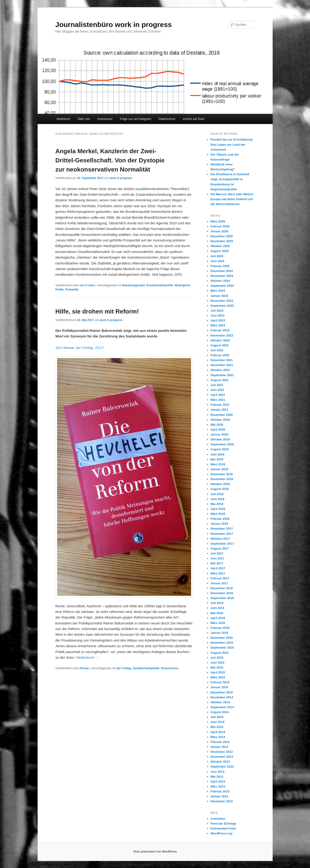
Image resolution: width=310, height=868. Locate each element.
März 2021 (218, 400)
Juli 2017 (217, 553)
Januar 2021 (219, 410)
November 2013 (222, 757)
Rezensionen (170, 668)
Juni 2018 (218, 499)
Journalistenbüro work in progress (114, 25)
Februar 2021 (220, 405)
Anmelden (218, 819)
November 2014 (222, 697)
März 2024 (218, 291)
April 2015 (218, 672)
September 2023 (222, 306)
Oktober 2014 (220, 702)
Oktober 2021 (220, 370)
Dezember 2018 (222, 474)
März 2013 (218, 786)
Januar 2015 (219, 687)
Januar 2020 (219, 434)
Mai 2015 (217, 667)
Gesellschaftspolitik (160, 285)
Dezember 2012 (222, 801)
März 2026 (218, 221)
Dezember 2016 (222, 588)
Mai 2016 (217, 613)
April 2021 (218, 395)
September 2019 (222, 444)
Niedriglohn (182, 285)
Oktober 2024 (220, 281)
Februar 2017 (220, 578)
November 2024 (222, 276)
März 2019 (218, 464)
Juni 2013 (218, 772)
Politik (60, 290)
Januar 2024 (219, 296)
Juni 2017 (218, 558)
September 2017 (222, 544)
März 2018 (218, 514)
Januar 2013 (219, 796)
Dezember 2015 (222, 638)
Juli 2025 (217, 256)
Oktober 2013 (220, 762)
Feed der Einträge (224, 824)
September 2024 (222, 286)
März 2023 (218, 325)
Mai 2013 (217, 777)
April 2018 (218, 509)
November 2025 (222, 241)
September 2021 (222, 375)
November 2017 (222, 534)
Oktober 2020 (220, 420)
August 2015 (220, 653)
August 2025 (220, 251)
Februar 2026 (220, 226)
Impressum (105, 119)
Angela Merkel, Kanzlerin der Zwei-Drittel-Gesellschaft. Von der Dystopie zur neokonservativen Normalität (110, 160)
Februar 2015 (220, 682)
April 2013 (218, 782)
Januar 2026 (219, 231)
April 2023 (218, 320)
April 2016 (218, 618)
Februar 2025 (220, 266)
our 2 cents (87, 285)
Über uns (84, 119)
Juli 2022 (217, 350)
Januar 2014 (219, 747)
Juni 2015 (218, 663)
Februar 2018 (220, 519)
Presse (84, 668)
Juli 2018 (217, 494)
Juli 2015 (217, 658)
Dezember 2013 (222, 752)
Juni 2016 (218, 608)
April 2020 (218, 430)
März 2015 (218, 677)
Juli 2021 (217, 385)
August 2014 (220, 712)
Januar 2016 (219, 633)
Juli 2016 (217, 603)
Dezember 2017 (222, 529)
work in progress (121, 178)
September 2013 (222, 767)
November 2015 (222, 643)
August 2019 (220, 449)
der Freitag (124, 668)
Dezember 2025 (222, 236)
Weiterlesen (88, 657)
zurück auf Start (194, 119)
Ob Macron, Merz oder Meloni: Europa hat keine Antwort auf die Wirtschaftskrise (232, 199)
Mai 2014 (217, 727)
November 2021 (222, 365)
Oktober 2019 (220, 439)
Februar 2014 (220, 742)
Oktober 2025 (220, 246)
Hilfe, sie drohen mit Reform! (97, 311)
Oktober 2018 (220, 484)
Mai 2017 (217, 563)
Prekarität (72, 290)
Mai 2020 (217, 425)
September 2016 (222, 598)
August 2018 (220, 489)
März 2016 (218, 623)
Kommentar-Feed (223, 828)
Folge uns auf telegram (135, 119)
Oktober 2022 (220, 340)
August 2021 (220, 380)
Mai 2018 (217, 504)
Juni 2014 (218, 722)
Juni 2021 (218, 390)
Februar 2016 (220, 628)
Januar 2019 (219, 469)
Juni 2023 (218, 315)
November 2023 (222, 301)
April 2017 (218, 568)
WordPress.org (222, 833)
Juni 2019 (218, 454)
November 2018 (222, 479)
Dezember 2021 (222, 360)
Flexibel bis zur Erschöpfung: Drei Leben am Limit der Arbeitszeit (232, 144)
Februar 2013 (220, 791)
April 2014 (218, 732)
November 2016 (222, 593)
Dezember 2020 (222, 415)
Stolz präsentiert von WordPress (155, 852)
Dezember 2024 (222, 271)
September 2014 (222, 707)
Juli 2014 (217, 717)
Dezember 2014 (222, 692)
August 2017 (220, 549)
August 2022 (220, 345)
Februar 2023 (220, 330)
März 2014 (218, 737)
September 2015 (222, 648)
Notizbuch (63, 119)
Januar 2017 (219, 583)
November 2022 (222, 335)
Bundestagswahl (134, 285)
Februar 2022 (220, 355)
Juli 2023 (217, 311)
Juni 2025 (218, 261)
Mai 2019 (217, 459)
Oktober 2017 (220, 539)
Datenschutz (167, 119)
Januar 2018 (219, 524)
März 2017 (218, 573)
